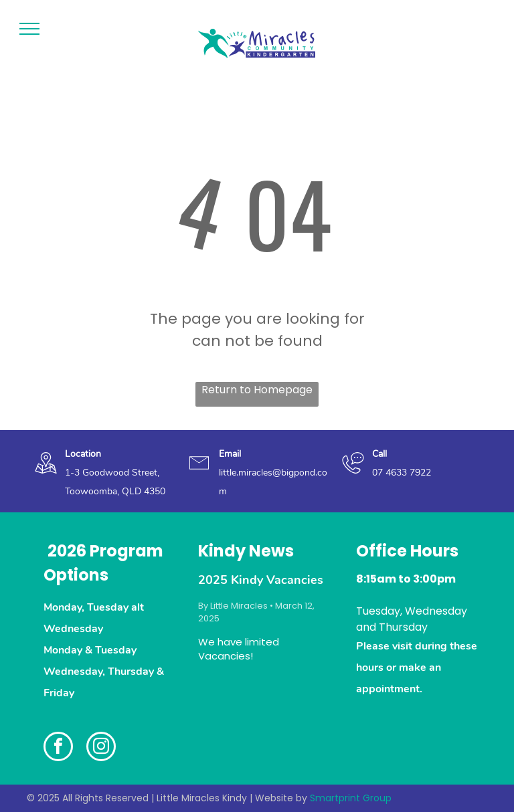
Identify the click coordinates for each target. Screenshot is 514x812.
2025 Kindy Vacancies (261, 580)
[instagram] (101, 748)
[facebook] (58, 748)
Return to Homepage (257, 390)
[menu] (29, 29)
